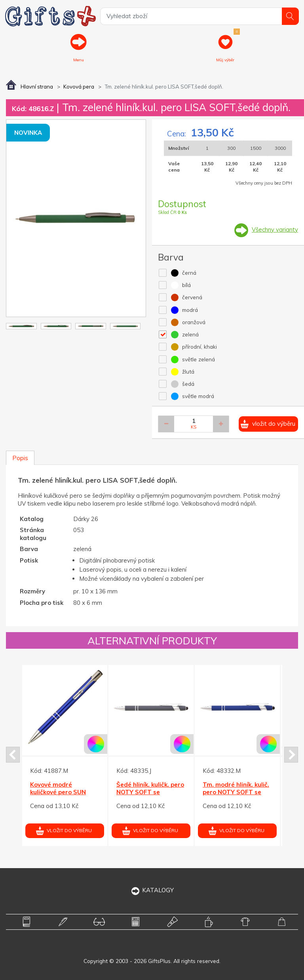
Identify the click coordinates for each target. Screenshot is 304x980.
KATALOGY (152, 890)
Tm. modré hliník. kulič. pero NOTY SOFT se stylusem (236, 792)
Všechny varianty (275, 229)
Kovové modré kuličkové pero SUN (58, 788)
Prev (13, 755)
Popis (20, 458)
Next (291, 755)
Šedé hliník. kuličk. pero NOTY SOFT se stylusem (150, 792)
